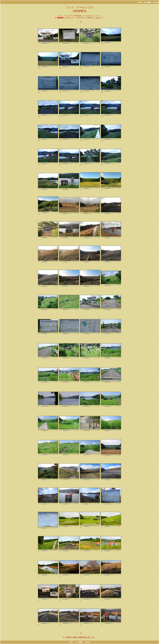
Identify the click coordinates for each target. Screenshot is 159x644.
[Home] (156, 2)
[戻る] (140, 2)
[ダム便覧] (148, 2)
